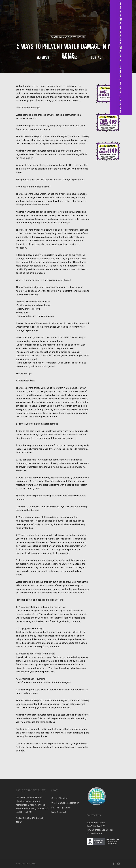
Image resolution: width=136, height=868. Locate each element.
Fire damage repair (61, 807)
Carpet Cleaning (59, 798)
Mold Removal (59, 812)
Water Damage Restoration (65, 803)
